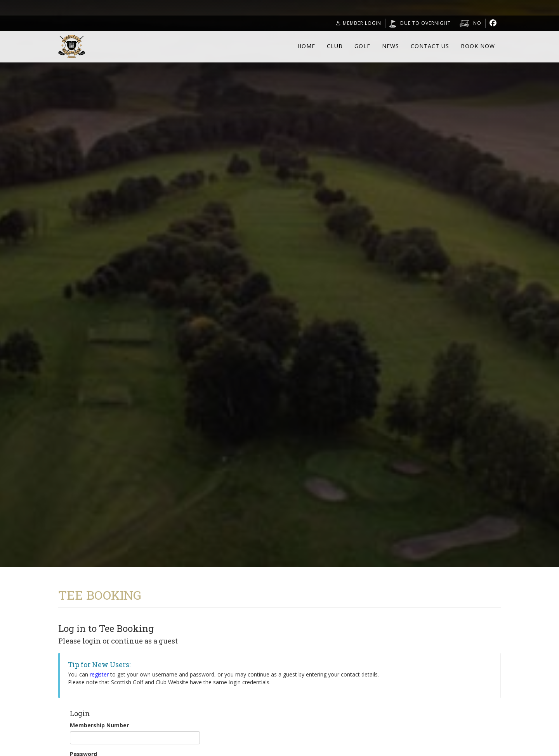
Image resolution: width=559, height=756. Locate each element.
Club (335, 46)
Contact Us (430, 46)
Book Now (478, 46)
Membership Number (99, 725)
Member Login (359, 23)
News (391, 46)
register (99, 674)
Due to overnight (425, 23)
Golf (362, 46)
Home (306, 46)
